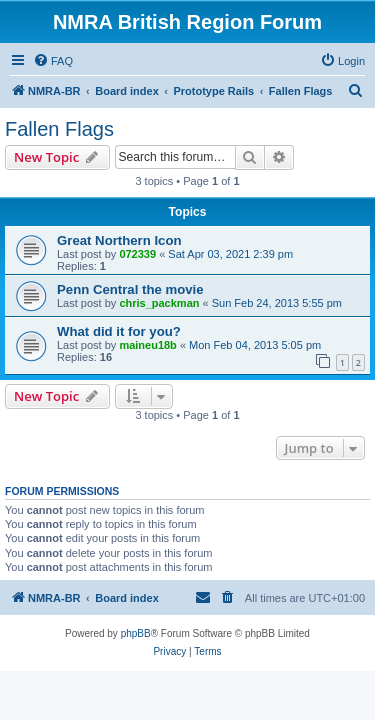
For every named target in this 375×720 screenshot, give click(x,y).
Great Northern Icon (119, 240)
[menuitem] (53, 61)
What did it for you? (119, 331)
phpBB (136, 633)
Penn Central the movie (130, 289)
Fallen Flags (59, 129)
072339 (137, 254)
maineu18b (147, 345)
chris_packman (159, 303)
